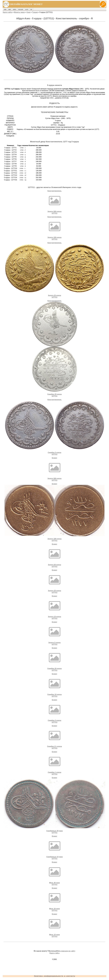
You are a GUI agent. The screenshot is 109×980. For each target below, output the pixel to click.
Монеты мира (19, 12)
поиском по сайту (68, 951)
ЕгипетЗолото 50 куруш (55, 555)
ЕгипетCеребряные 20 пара (54, 805)
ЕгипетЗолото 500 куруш (55, 469)
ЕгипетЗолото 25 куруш (55, 581)
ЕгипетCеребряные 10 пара (55, 847)
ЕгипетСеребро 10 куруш (55, 685)
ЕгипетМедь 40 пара (55, 873)
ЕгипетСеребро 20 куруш (55, 659)
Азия (28, 12)
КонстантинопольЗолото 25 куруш (55, 270)
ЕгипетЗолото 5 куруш (55, 633)
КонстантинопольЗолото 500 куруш (55, 202)
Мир (10, 9)
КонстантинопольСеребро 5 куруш (55, 427)
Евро (15, 9)
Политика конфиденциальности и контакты (54, 976)
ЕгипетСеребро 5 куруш (55, 711)
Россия (21, 9)
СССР (27, 9)
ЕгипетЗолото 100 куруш (54, 512)
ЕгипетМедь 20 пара (55, 899)
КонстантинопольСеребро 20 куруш (55, 348)
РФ (31, 9)
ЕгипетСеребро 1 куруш (55, 763)
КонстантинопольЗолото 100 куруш (55, 228)
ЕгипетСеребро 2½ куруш (55, 737)
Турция (35, 12)
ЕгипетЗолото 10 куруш (55, 607)
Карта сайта (7, 12)
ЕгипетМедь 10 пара (55, 925)
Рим (5, 9)
